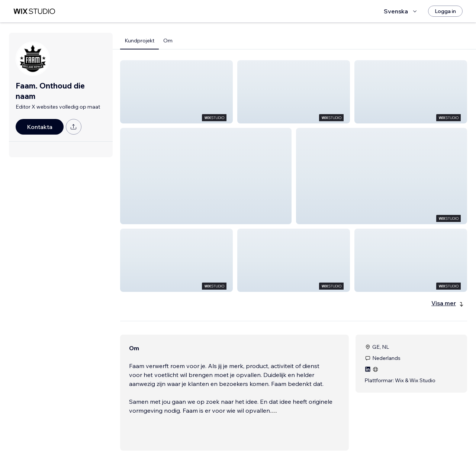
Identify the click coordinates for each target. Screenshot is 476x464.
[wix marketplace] (34, 11)
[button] (176, 92)
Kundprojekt (139, 41)
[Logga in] (445, 11)
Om (168, 41)
